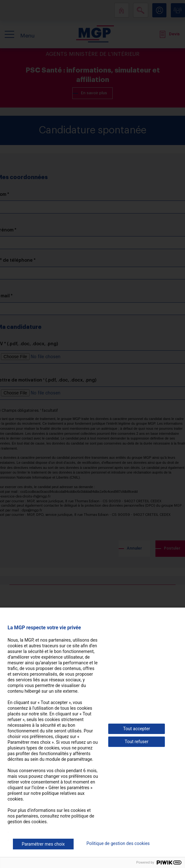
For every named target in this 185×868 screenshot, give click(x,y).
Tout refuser (136, 742)
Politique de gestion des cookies (118, 843)
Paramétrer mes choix (43, 844)
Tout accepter (137, 729)
